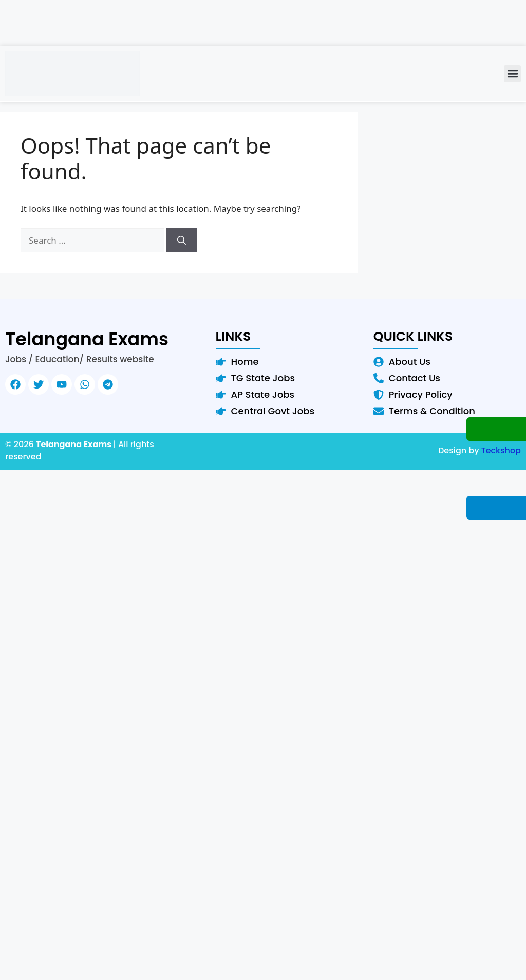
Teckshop (501, 450)
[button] (512, 74)
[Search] (182, 241)
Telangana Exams (87, 339)
